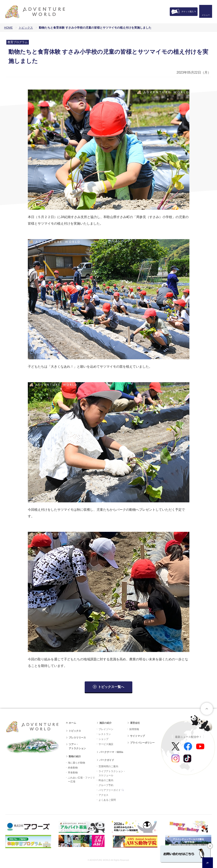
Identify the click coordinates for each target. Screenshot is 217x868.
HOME (8, 28)
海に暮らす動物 (76, 763)
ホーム (72, 723)
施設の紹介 (106, 723)
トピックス (26, 28)
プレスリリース (77, 738)
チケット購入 (188, 12)
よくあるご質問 (107, 800)
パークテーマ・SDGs (111, 752)
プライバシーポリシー (142, 743)
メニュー (206, 15)
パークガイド (107, 760)
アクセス (103, 795)
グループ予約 (106, 785)
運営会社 (135, 723)
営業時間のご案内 (108, 766)
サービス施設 (106, 744)
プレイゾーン (106, 729)
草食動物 (73, 773)
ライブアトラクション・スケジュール (112, 773)
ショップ (103, 739)
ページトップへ (207, 709)
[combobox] (208, 863)
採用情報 (134, 729)
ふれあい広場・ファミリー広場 (81, 780)
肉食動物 (73, 768)
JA (207, 863)
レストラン (105, 734)
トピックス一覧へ (111, 687)
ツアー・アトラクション (77, 746)
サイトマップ (137, 736)
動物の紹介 (75, 756)
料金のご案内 (106, 780)
